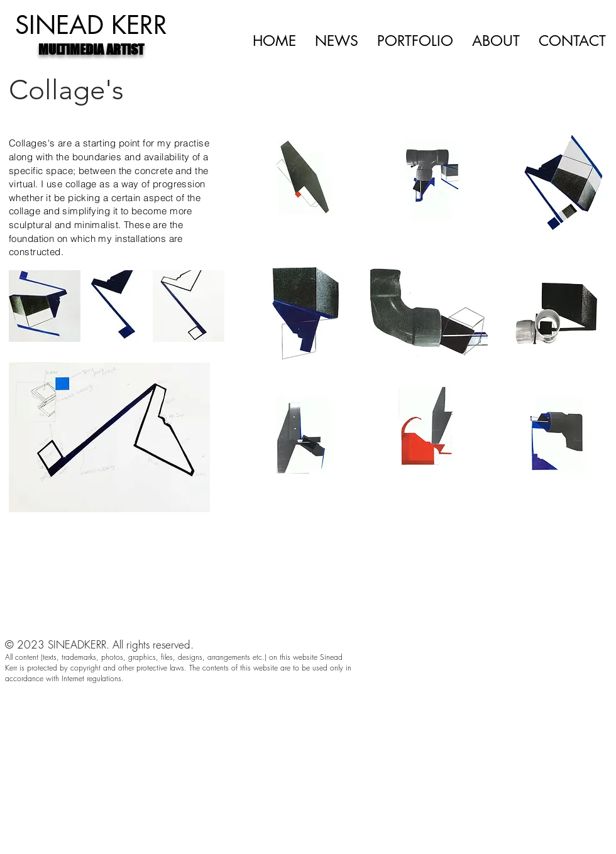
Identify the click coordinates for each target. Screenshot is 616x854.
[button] (302, 188)
